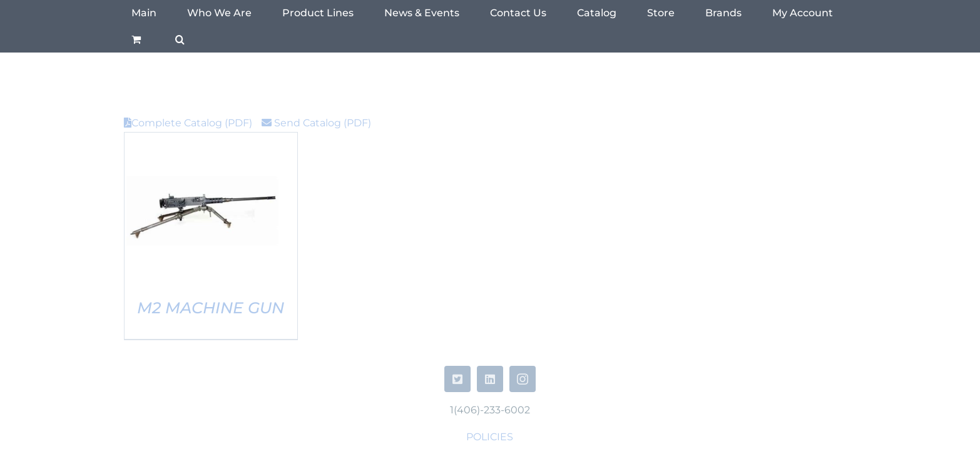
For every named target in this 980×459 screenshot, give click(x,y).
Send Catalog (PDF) (316, 123)
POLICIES (490, 437)
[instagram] (523, 379)
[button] (180, 39)
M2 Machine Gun (211, 308)
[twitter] (457, 379)
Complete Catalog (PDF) (188, 123)
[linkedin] (490, 379)
